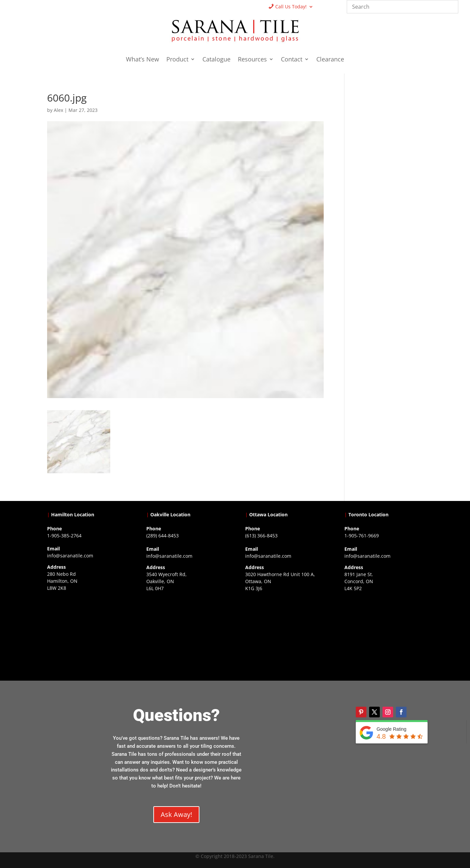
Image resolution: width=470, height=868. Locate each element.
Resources (252, 60)
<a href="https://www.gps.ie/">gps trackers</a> (86, 635)
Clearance (330, 60)
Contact (292, 60)
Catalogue (216, 60)
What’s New (142, 60)
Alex (58, 110)
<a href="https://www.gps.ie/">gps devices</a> (284, 636)
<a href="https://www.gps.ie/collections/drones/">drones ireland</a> (186, 636)
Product (177, 60)
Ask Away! (176, 814)
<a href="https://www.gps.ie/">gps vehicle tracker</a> (384, 636)
